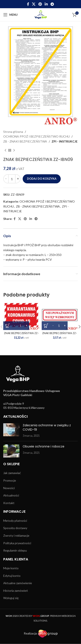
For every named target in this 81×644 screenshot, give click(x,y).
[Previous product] (5, 150)
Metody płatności (15, 521)
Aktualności (11, 495)
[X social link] (34, 4)
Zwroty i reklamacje (16, 535)
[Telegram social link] (52, 4)
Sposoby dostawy (15, 528)
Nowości (9, 488)
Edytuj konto (12, 576)
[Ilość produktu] (12, 179)
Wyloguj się (11, 598)
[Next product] (14, 150)
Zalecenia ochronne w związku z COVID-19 (47, 427)
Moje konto (11, 568)
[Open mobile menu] (10, 15)
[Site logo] (40, 14)
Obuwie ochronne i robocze (44, 446)
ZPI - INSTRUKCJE (65, 141)
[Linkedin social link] (46, 4)
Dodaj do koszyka (42, 179)
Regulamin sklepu (15, 550)
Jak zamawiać (12, 473)
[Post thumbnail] (11, 431)
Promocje (10, 480)
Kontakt (9, 503)
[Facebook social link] (28, 4)
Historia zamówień (16, 591)
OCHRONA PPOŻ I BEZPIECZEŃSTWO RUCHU (37, 136)
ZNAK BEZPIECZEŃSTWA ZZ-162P (21, 335)
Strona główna (13, 132)
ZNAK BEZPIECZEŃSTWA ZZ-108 (60, 335)
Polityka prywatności (17, 543)
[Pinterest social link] (40, 4)
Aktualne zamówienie (18, 583)
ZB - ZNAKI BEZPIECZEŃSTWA (25, 141)
